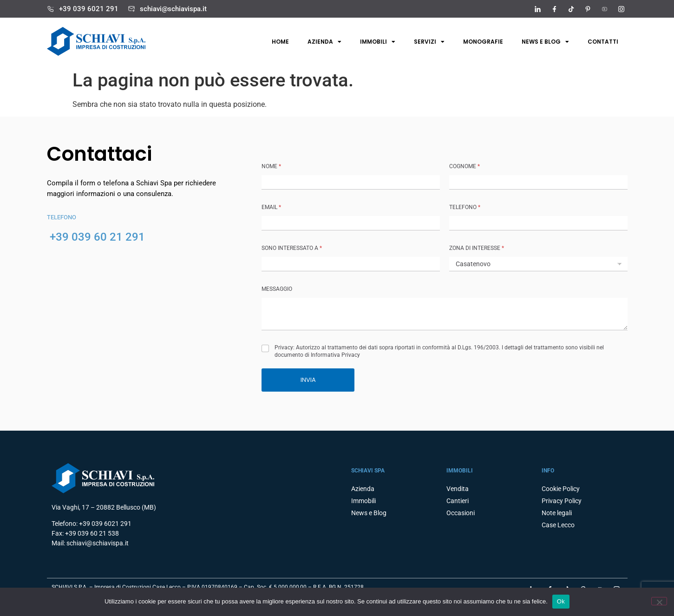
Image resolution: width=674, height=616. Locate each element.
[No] (659, 601)
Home (280, 42)
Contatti (603, 42)
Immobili (378, 42)
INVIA (308, 380)
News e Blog (545, 42)
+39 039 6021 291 (89, 9)
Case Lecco (558, 525)
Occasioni (461, 513)
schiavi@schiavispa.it (173, 9)
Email (271, 207)
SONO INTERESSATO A (292, 248)
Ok (561, 601)
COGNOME (465, 166)
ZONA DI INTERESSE (477, 248)
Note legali (557, 513)
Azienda (324, 42)
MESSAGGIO (277, 289)
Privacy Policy (562, 501)
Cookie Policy (561, 489)
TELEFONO (465, 207)
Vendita (458, 489)
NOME (271, 166)
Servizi (429, 42)
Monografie (483, 42)
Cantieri (458, 501)
